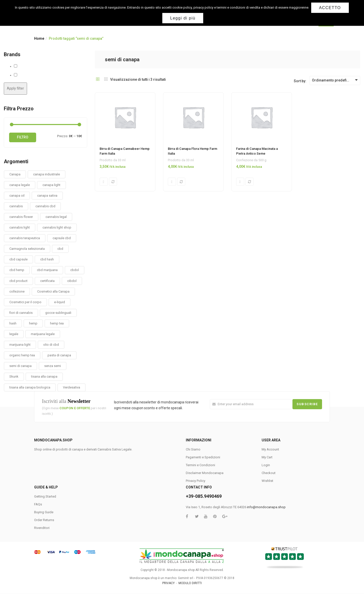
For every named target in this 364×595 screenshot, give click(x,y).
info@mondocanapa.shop (266, 507)
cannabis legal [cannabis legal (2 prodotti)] (56, 217)
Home (39, 38)
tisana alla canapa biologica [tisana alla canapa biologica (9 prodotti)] (30, 387)
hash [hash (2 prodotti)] (13, 323)
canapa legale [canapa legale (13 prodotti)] (20, 185)
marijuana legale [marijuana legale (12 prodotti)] (43, 334)
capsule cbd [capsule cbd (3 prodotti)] (62, 238)
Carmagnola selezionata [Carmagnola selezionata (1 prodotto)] (27, 249)
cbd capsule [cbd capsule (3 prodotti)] (18, 259)
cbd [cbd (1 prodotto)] (60, 249)
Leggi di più (183, 18)
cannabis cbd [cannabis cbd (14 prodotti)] (45, 206)
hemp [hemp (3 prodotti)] (33, 323)
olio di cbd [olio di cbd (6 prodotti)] (51, 345)
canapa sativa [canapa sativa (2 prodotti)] (47, 196)
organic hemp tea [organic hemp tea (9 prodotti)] (22, 355)
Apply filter (15, 88)
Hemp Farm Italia (30, 75)
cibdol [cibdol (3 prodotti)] (72, 281)
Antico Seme (27, 66)
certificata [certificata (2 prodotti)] (47, 281)
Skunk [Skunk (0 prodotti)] (14, 376)
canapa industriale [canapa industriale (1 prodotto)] (47, 174)
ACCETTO (331, 8)
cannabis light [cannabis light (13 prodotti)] (20, 227)
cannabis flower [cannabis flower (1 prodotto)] (21, 217)
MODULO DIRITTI (190, 583)
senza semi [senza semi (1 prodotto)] (53, 366)
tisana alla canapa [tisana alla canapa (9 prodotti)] (44, 376)
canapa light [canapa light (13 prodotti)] (51, 185)
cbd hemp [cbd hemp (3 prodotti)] (17, 270)
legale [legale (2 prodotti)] (14, 334)
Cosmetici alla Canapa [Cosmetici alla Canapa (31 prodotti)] (53, 291)
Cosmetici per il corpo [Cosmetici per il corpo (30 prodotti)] (25, 302)
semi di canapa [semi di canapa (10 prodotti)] (20, 366)
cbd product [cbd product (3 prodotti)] (18, 281)
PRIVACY (168, 583)
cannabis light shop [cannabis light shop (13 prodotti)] (57, 227)
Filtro (23, 137)
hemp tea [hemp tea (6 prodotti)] (57, 323)
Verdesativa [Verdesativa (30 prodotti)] (72, 387)
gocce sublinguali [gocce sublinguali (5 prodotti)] (58, 313)
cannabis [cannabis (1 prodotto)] (16, 206)
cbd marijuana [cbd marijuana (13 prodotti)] (47, 270)
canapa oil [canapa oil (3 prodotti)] (17, 196)
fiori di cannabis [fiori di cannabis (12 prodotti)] (21, 313)
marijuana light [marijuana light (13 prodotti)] (20, 345)
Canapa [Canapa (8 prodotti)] (15, 174)
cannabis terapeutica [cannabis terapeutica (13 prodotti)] (25, 238)
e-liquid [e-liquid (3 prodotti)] (60, 302)
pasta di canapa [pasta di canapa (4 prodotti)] (59, 355)
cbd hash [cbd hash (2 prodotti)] (47, 259)
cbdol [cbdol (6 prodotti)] (75, 270)
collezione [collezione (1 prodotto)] (17, 291)
